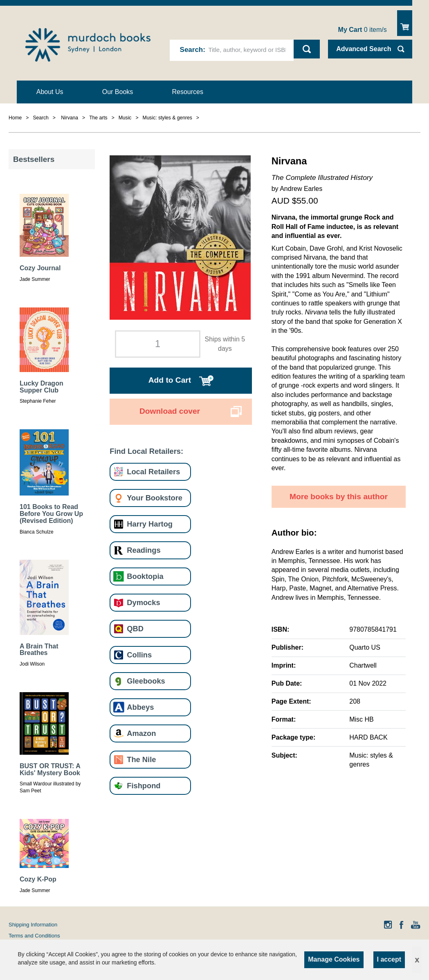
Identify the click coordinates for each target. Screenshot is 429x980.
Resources (188, 92)
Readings (144, 550)
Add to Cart (170, 380)
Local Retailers (153, 472)
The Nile (141, 759)
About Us (50, 92)
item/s (363, 30)
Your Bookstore (155, 498)
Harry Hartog (150, 524)
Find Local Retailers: (146, 451)
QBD (135, 629)
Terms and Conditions (34, 936)
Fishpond (144, 786)
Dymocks (143, 602)
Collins (139, 655)
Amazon (141, 733)
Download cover (170, 411)
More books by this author (339, 497)
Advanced (364, 49)
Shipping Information (33, 925)
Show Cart (405, 23)
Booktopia (145, 576)
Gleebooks (146, 681)
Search (192, 50)
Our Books (118, 92)
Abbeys (140, 707)
